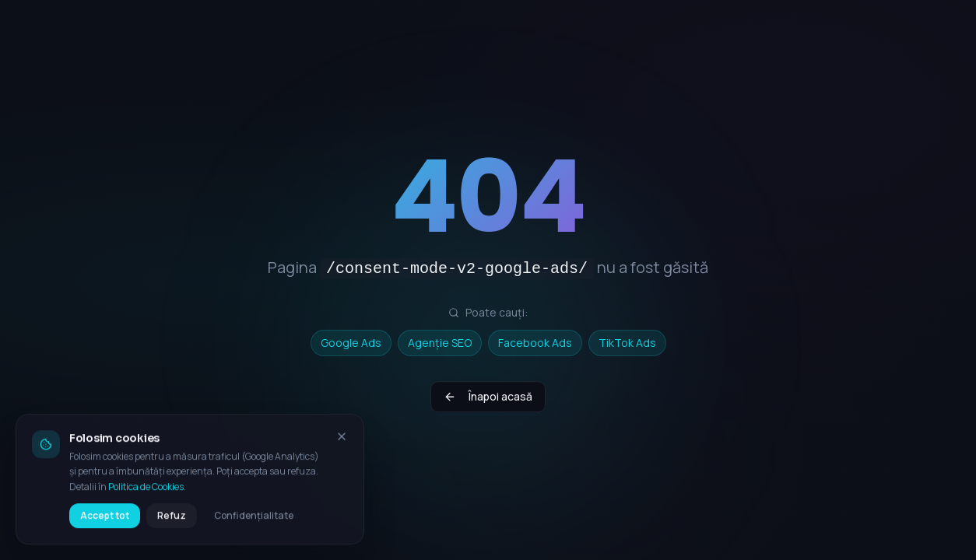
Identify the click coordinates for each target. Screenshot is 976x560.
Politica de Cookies (146, 493)
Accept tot (105, 522)
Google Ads (351, 343)
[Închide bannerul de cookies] (342, 443)
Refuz (172, 522)
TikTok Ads (627, 343)
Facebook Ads (535, 343)
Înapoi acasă (488, 399)
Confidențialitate (254, 522)
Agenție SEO (440, 343)
